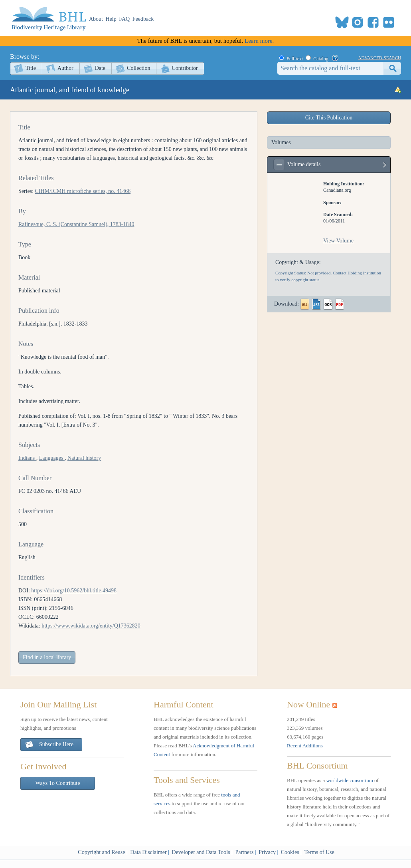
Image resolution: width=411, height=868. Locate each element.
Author (65, 68)
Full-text (295, 59)
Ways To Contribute (58, 783)
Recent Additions (305, 746)
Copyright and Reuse (101, 852)
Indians (27, 458)
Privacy (267, 852)
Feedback (143, 19)
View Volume (338, 241)
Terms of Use (319, 852)
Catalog (321, 59)
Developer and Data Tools (201, 852)
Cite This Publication (329, 118)
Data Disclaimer (148, 852)
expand (279, 165)
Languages (52, 458)
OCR (328, 304)
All (305, 304)
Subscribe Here (49, 745)
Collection (138, 68)
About (96, 19)
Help (111, 19)
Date (100, 68)
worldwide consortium (349, 780)
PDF (340, 304)
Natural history (84, 458)
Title (31, 68)
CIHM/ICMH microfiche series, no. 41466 (83, 191)
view (385, 167)
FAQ (124, 19)
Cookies (290, 852)
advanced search (380, 57)
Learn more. (259, 41)
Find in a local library (47, 657)
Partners (244, 852)
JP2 (316, 304)
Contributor (185, 68)
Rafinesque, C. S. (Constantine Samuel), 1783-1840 (76, 224)
